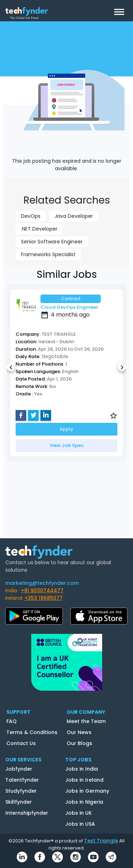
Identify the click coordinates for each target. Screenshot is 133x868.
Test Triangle (101, 841)
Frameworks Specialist (48, 254)
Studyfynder (21, 791)
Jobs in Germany (87, 791)
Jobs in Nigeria (84, 802)
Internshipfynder (27, 813)
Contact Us (21, 743)
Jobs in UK (79, 813)
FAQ (12, 721)
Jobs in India (82, 769)
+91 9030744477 (42, 591)
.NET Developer (39, 229)
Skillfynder (19, 802)
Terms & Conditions (32, 732)
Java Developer (74, 216)
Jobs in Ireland (84, 780)
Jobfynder (19, 769)
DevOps (31, 216)
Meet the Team (86, 721)
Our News (79, 732)
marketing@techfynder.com (42, 583)
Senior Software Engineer (52, 242)
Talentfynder (22, 780)
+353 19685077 (44, 598)
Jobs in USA (80, 824)
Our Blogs (79, 743)
